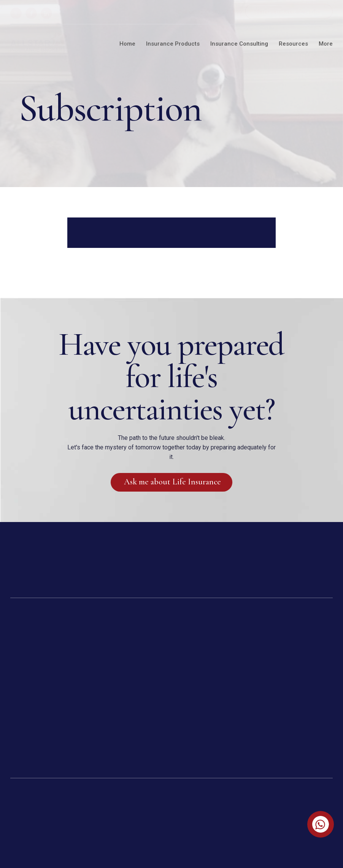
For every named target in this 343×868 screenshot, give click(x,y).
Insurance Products (173, 44)
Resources (293, 44)
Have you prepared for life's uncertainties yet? (171, 377)
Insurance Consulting (239, 44)
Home (127, 44)
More (326, 44)
